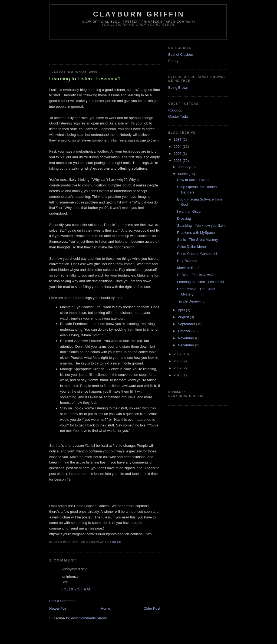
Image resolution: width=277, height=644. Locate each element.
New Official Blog (102, 22)
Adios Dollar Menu (191, 247)
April (182, 310)
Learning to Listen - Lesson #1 (85, 79)
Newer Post (58, 608)
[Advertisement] (113, 50)
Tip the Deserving (191, 301)
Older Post (152, 608)
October (185, 331)
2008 (178, 361)
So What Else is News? (195, 275)
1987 (178, 139)
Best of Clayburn (181, 55)
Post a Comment (62, 601)
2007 (178, 354)
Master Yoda (178, 116)
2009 (178, 368)
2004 (178, 147)
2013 (178, 375)
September (187, 324)
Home (106, 608)
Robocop (175, 110)
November (187, 338)
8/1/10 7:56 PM (76, 589)
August (184, 317)
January (185, 167)
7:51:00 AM (113, 542)
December (187, 345)
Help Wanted (187, 261)
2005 (178, 154)
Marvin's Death (189, 268)
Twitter (131, 22)
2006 (178, 161)
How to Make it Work (193, 180)
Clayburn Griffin (139, 14)
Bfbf (65, 582)
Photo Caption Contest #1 (197, 254)
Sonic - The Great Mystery (197, 240)
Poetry (173, 61)
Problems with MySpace (196, 233)
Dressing (184, 218)
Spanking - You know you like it (201, 226)
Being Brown (178, 88)
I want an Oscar (189, 211)
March (183, 174)
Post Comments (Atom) (89, 618)
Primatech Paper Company (168, 22)
